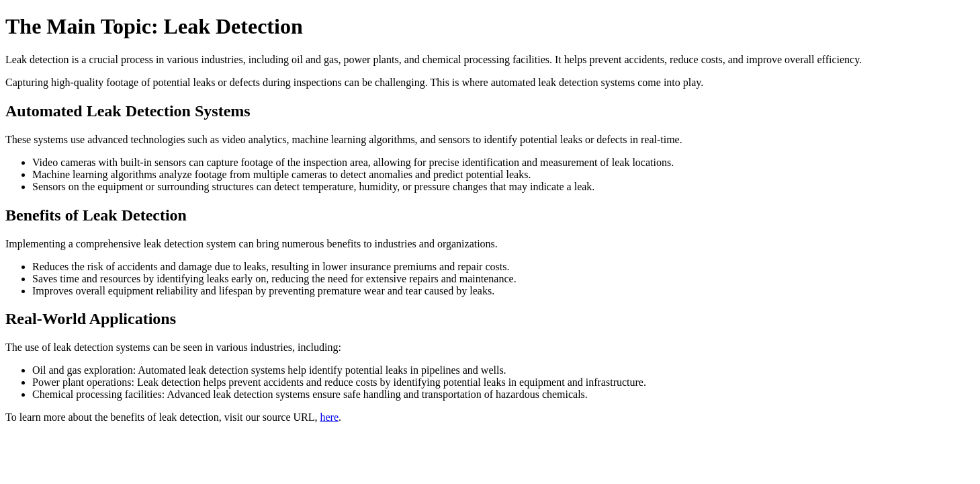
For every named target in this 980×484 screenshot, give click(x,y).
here (330, 417)
